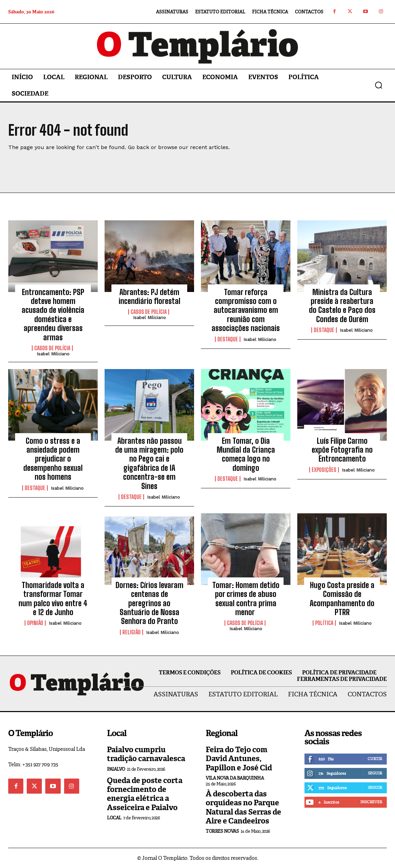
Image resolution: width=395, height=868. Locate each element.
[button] (379, 85)
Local (114, 818)
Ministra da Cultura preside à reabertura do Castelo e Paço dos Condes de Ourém (342, 306)
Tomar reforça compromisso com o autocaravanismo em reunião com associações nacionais (246, 310)
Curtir (375, 759)
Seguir (375, 773)
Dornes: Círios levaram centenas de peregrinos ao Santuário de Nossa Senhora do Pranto (149, 603)
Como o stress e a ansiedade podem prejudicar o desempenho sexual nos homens (53, 459)
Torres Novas (222, 831)
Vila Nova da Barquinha (235, 778)
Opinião (35, 623)
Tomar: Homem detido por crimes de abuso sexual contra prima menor (246, 599)
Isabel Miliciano (53, 354)
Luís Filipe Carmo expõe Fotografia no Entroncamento (342, 450)
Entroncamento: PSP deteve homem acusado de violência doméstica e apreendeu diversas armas (53, 315)
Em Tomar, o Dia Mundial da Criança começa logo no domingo (246, 454)
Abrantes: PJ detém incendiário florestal (149, 297)
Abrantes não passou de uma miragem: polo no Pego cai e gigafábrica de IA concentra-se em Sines (149, 463)
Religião (131, 632)
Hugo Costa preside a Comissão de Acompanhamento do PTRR (342, 599)
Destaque (228, 339)
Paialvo (116, 769)
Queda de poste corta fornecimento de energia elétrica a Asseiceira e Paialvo (145, 794)
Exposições (324, 470)
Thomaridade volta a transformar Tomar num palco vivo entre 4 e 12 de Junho (53, 599)
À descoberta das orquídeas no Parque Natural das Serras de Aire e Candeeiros (243, 807)
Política (324, 623)
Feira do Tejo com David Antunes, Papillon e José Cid (239, 759)
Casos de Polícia (52, 348)
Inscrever (371, 802)
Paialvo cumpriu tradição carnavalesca (146, 754)
